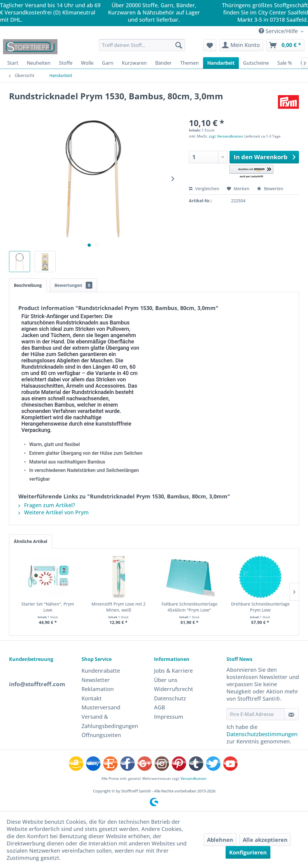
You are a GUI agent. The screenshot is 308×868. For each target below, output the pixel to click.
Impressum (169, 717)
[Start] (13, 63)
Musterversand (101, 707)
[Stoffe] (66, 63)
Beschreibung (28, 285)
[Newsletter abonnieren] (291, 714)
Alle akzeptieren (265, 840)
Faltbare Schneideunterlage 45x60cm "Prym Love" (189, 607)
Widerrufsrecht (174, 689)
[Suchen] (179, 45)
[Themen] (189, 63)
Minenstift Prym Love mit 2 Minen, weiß (119, 607)
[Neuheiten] (39, 63)
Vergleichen (204, 189)
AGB (160, 707)
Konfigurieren (248, 852)
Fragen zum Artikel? (47, 505)
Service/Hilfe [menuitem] (279, 31)
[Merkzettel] (210, 45)
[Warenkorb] (285, 45)
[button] (251, 172)
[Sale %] (285, 63)
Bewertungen (73, 285)
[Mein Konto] (241, 45)
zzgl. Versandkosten (226, 136)
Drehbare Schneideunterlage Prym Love (260, 607)
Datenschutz (170, 698)
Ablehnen (220, 840)
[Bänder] (163, 63)
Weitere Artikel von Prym (54, 512)
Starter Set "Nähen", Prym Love (48, 607)
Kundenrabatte (101, 671)
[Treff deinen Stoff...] (142, 45)
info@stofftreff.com (37, 684)
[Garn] (108, 63)
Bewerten (270, 189)
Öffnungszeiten (101, 735)
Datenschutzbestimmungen (262, 734)
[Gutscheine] (256, 63)
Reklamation (98, 689)
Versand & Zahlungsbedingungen (110, 721)
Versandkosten (194, 778)
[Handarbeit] (221, 63)
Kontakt (92, 698)
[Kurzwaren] (134, 63)
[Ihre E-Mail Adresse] (256, 714)
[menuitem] (142, 45)
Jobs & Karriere (173, 671)
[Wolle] (87, 63)
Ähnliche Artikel (31, 541)
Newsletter (96, 680)
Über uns (166, 680)
